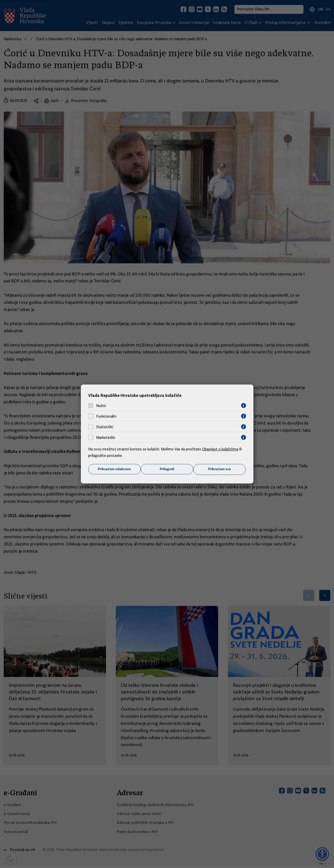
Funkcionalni (106, 416)
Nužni (101, 405)
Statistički (105, 427)
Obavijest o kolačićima (221, 449)
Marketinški (106, 437)
